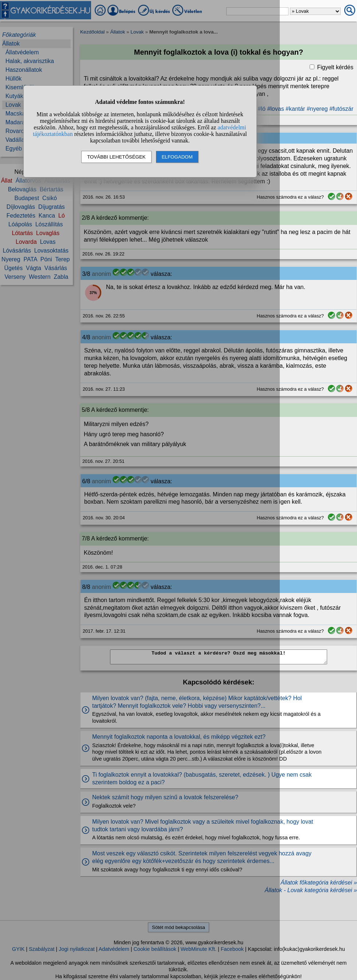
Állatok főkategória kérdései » (319, 883)
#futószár (341, 109)
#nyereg (317, 109)
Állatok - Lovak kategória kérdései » (311, 890)
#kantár (295, 109)
